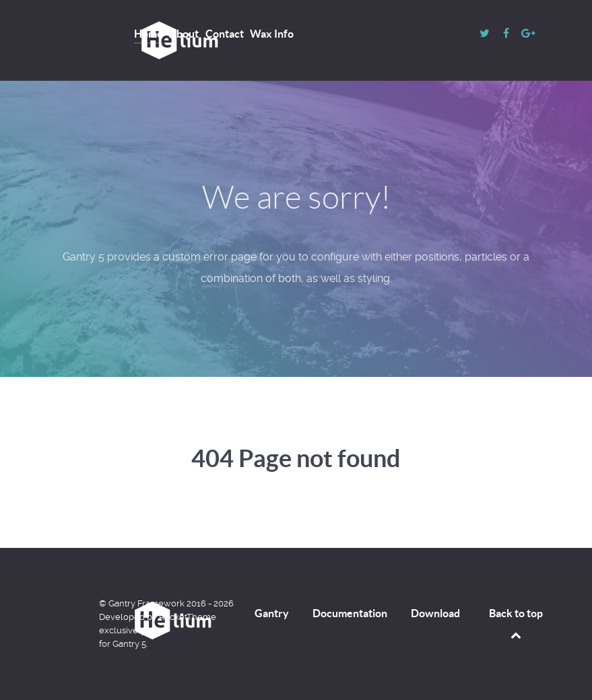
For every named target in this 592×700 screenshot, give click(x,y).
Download (435, 613)
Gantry (272, 613)
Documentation (350, 613)
